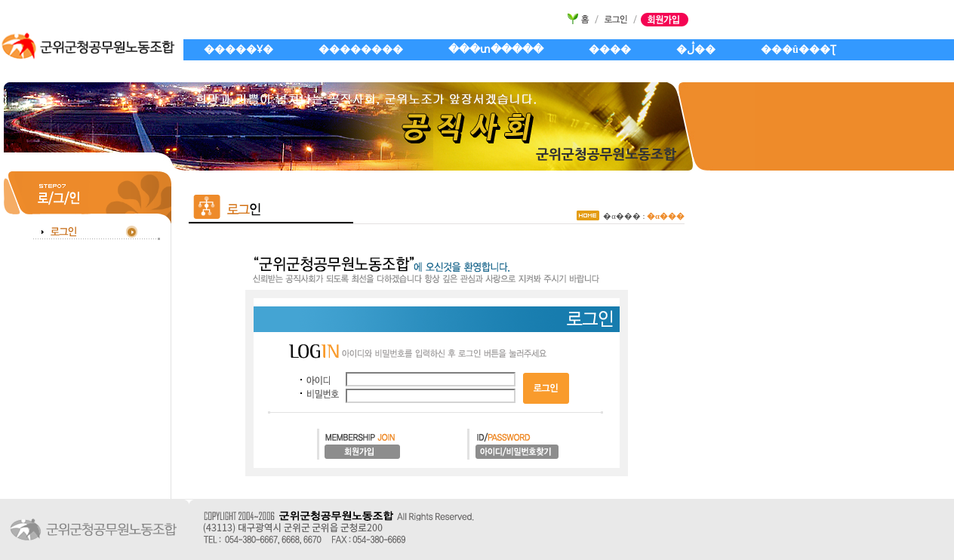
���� (610, 49)
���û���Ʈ (799, 49)
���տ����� (496, 49)
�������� (361, 49)
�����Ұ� (238, 49)
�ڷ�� (696, 49)
